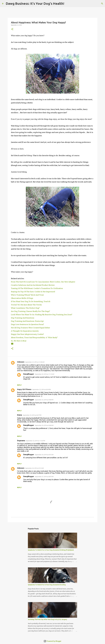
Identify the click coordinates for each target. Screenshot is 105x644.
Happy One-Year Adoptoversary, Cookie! (27, 334)
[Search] (67, 4)
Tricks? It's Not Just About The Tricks (27, 305)
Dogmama (21, 441)
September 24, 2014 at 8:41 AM (44, 455)
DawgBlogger (29, 374)
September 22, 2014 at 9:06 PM (44, 400)
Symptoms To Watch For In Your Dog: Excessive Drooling (47, 585)
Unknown (21, 362)
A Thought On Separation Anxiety (25, 331)
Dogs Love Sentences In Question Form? (27, 324)
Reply (19, 385)
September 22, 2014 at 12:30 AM (35, 362)
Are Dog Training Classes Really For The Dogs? (31, 311)
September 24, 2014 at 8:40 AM (44, 425)
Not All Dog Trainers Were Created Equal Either (31, 328)
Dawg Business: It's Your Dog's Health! (35, 3)
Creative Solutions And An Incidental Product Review (33, 285)
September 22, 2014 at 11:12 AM (44, 374)
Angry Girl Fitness (24, 389)
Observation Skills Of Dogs (22, 298)
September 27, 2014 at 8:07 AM (44, 477)
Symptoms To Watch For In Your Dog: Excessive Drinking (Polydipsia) (51, 550)
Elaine (20, 415)
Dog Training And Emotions (23, 318)
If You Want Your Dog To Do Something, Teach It (31, 301)
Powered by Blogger (52, 641)
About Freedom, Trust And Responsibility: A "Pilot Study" (34, 338)
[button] (12, 29)
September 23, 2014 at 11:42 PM (35, 441)
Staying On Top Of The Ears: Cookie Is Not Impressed (33, 292)
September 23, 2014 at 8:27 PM (32, 415)
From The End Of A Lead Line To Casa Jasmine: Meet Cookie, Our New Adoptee (43, 282)
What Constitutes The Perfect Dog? (25, 308)
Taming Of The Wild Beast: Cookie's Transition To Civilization (37, 288)
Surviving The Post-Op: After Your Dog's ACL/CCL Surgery (47, 619)
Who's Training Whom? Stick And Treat (28, 295)
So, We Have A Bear (19, 341)
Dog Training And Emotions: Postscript (27, 321)
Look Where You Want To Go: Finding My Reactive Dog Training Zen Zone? (42, 315)
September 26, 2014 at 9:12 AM (34, 468)
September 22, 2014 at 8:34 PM (41, 389)
